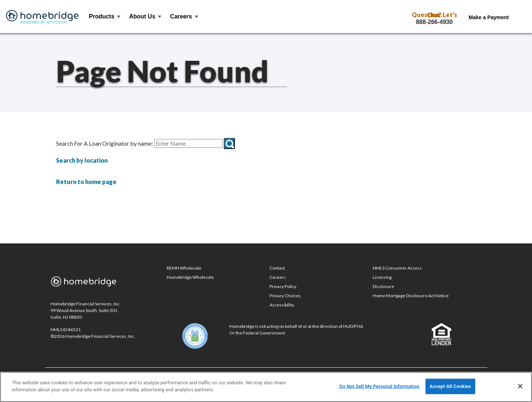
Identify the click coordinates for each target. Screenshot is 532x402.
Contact (277, 268)
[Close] (520, 386)
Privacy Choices (285, 296)
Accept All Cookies (450, 386)
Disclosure (383, 286)
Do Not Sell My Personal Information (380, 386)
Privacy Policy (283, 286)
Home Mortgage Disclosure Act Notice (411, 296)
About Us (146, 16)
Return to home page (86, 182)
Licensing (382, 277)
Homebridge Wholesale (190, 277)
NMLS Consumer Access (397, 268)
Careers (185, 16)
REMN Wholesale (184, 268)
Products (105, 16)
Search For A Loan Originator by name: (105, 143)
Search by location (82, 160)
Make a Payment (489, 17)
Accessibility (282, 305)
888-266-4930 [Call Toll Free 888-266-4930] (434, 22)
